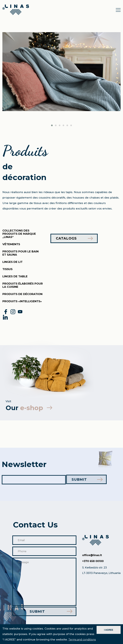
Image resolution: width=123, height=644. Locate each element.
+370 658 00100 (93, 561)
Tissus (7, 269)
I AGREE (109, 630)
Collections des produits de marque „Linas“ (19, 234)
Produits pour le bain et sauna (20, 253)
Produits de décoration (22, 294)
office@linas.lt (92, 556)
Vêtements (11, 244)
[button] (52, 125)
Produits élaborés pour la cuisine (23, 285)
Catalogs (75, 238)
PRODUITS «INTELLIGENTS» (22, 301)
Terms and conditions (82, 640)
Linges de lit (12, 262)
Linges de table (15, 276)
